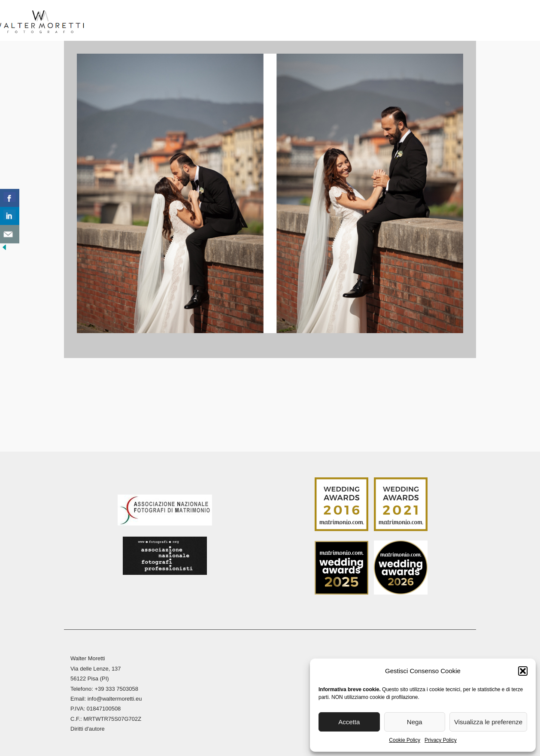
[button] (523, 671)
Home (113, 21)
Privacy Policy (441, 740)
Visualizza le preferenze (488, 722)
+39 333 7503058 (116, 687)
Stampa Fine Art (364, 21)
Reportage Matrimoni (224, 21)
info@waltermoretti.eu (115, 697)
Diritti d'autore (88, 727)
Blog (415, 21)
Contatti (452, 21)
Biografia (152, 21)
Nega (415, 722)
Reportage (297, 21)
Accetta (349, 722)
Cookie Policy (405, 740)
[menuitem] (486, 24)
